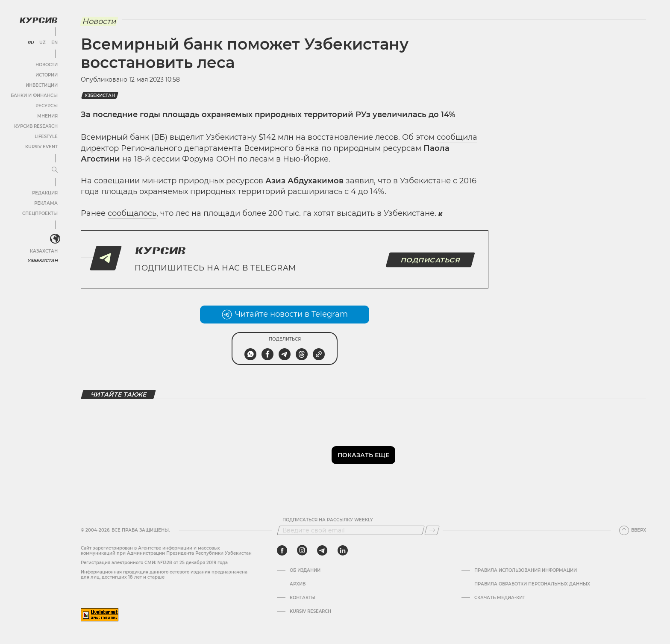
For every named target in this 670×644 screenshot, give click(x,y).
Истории (47, 75)
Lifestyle (46, 137)
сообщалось (132, 213)
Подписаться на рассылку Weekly (328, 520)
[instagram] (302, 550)
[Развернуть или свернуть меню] (55, 170)
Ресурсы (47, 106)
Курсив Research (36, 126)
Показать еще (363, 455)
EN (54, 43)
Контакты (303, 598)
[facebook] (282, 550)
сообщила (457, 137)
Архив (298, 584)
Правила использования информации (526, 570)
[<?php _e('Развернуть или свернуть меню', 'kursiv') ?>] (55, 239)
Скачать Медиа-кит (500, 598)
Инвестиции (42, 85)
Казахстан (44, 251)
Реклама (46, 203)
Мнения (47, 116)
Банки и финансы (34, 96)
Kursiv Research (310, 612)
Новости (47, 65)
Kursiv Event (41, 147)
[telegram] (322, 550)
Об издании (305, 570)
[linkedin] (342, 550)
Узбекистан (43, 260)
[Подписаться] (432, 530)
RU (31, 43)
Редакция (45, 193)
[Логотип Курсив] (38, 20)
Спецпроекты (40, 213)
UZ (43, 43)
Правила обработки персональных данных (532, 584)
